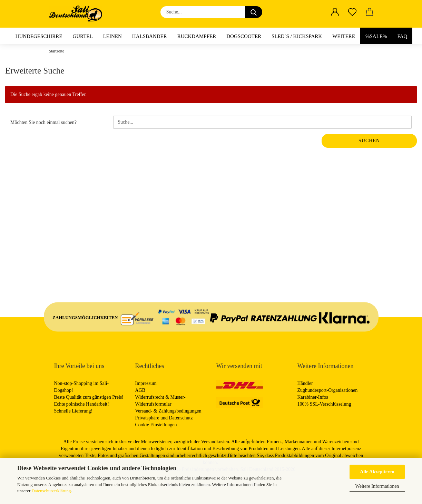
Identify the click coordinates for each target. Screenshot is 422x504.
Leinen (112, 36)
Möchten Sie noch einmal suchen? (43, 122)
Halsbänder (150, 36)
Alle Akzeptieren (377, 472)
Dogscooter (244, 36)
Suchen (369, 141)
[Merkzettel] (352, 12)
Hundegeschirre (39, 36)
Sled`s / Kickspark (297, 36)
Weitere (344, 36)
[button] (335, 12)
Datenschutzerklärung (51, 491)
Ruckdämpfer (197, 36)
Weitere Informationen (377, 486)
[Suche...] (254, 12)
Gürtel (82, 36)
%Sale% (376, 36)
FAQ (403, 36)
